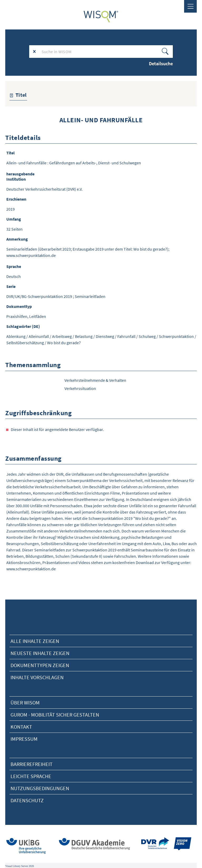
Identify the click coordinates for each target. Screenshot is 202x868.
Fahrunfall (126, 336)
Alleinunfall (39, 336)
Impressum (24, 739)
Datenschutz (27, 800)
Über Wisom (25, 702)
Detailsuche (161, 64)
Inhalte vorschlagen (37, 677)
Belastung (84, 336)
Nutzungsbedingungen (40, 788)
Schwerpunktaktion (176, 336)
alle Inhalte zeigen (35, 641)
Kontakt (21, 727)
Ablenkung (16, 336)
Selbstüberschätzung (25, 343)
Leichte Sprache (31, 776)
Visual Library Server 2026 (20, 866)
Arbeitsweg (62, 336)
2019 (11, 209)
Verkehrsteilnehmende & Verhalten (95, 380)
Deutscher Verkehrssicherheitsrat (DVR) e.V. (44, 189)
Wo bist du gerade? (64, 343)
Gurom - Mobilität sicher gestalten (55, 715)
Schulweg (147, 336)
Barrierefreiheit (32, 764)
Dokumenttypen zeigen (40, 665)
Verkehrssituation (80, 388)
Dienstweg (105, 336)
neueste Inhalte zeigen (40, 653)
